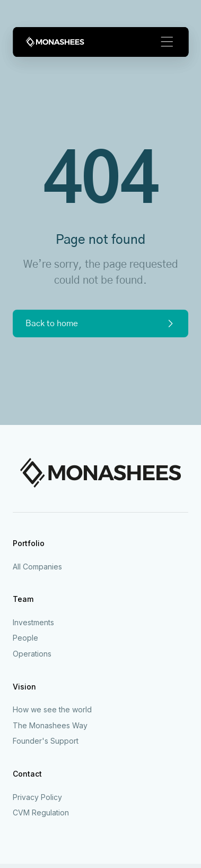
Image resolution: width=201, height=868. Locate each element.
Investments (33, 622)
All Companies (37, 567)
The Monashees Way (50, 725)
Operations (32, 654)
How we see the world (52, 709)
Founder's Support (46, 741)
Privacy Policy (37, 797)
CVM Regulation (41, 812)
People (25, 638)
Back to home (101, 324)
